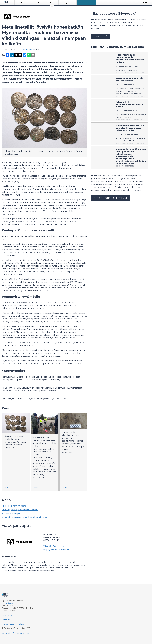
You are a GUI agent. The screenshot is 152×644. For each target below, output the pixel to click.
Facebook (6, 616)
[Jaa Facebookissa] (7, 55)
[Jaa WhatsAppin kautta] (29, 55)
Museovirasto (28, 49)
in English (15, 633)
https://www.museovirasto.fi (56, 550)
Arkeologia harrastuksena (14, 506)
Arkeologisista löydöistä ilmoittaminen (20, 510)
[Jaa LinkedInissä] (12, 55)
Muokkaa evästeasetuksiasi (13, 624)
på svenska (24, 633)
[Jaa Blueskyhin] (25, 55)
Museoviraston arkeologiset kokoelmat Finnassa (25, 517)
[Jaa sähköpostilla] (33, 55)
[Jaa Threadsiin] (20, 55)
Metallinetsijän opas (11, 514)
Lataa (7, 488)
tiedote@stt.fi (8, 603)
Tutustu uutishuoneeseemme (111, 198)
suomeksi (6, 633)
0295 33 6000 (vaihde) (54, 546)
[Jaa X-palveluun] (16, 55)
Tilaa (101, 36)
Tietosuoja (6, 620)
